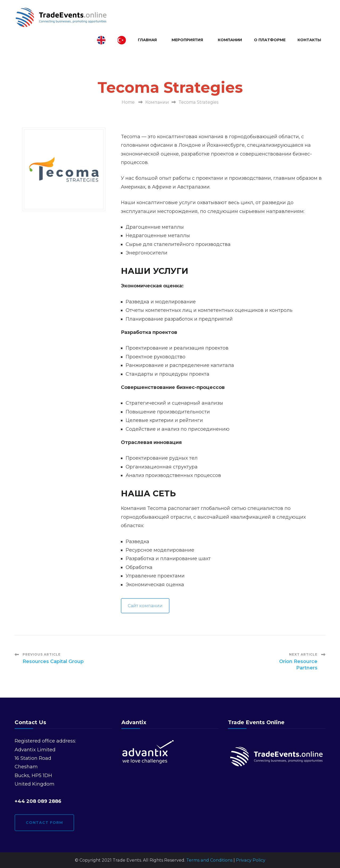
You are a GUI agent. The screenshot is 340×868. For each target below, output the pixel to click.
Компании (230, 40)
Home (128, 102)
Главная (147, 40)
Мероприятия (187, 40)
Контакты (309, 40)
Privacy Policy (251, 860)
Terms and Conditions (209, 860)
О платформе (270, 40)
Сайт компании (145, 606)
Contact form (44, 823)
